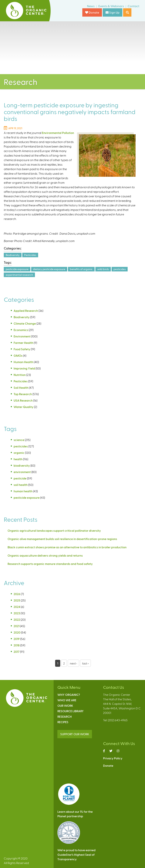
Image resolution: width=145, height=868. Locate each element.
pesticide (20, 478)
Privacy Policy (113, 758)
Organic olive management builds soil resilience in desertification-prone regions (62, 539)
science (19, 440)
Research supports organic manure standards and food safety (50, 564)
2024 (17, 607)
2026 (17, 594)
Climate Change (25, 323)
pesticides (120, 269)
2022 (17, 620)
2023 (17, 613)
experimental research (19, 275)
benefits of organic (81, 269)
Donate (92, 12)
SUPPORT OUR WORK (75, 734)
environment (22, 472)
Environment (22, 336)
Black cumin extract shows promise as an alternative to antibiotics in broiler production (67, 547)
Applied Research (26, 311)
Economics (21, 330)
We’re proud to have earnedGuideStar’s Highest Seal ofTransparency (76, 855)
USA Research (23, 400)
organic (19, 453)
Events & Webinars (111, 6)
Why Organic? (69, 695)
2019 (17, 639)
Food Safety (22, 349)
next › (73, 663)
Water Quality (24, 407)
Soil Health (21, 388)
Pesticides (30, 255)
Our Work (65, 706)
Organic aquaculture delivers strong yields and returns (45, 555)
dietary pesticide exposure (49, 269)
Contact (133, 6)
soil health (21, 485)
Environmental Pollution (58, 133)
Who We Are (67, 700)
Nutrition (20, 375)
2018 (17, 645)
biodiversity (22, 465)
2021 (17, 626)
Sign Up (113, 12)
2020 (17, 632)
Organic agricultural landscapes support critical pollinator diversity (54, 530)
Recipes (63, 722)
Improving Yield (24, 368)
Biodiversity (13, 255)
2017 (17, 652)
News (91, 6)
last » (85, 663)
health (18, 459)
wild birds (103, 269)
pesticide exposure (17, 269)
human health (23, 491)
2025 (17, 600)
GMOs (18, 355)
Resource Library (71, 711)
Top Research (23, 394)
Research (65, 716)
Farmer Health (23, 343)
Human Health (23, 362)
